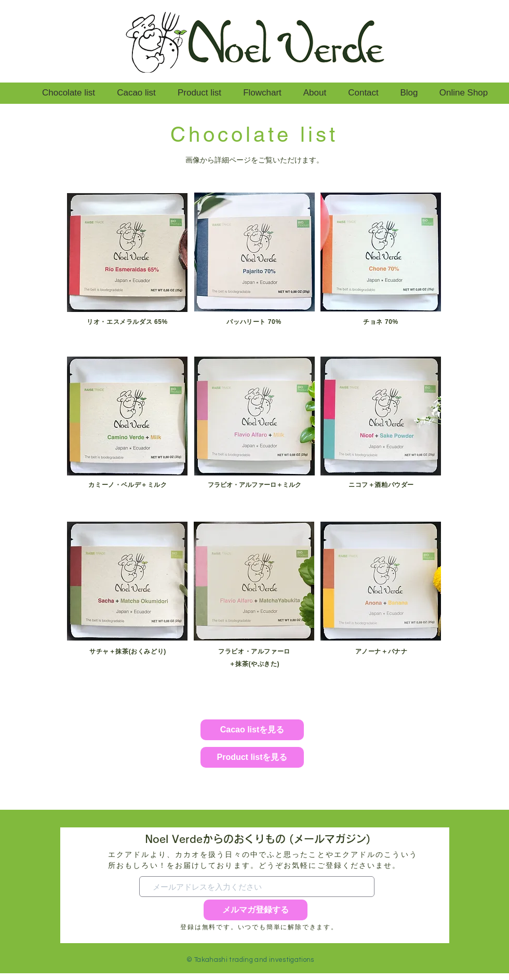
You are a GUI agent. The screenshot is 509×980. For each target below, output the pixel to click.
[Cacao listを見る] (252, 730)
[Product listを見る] (252, 757)
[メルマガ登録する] (256, 910)
